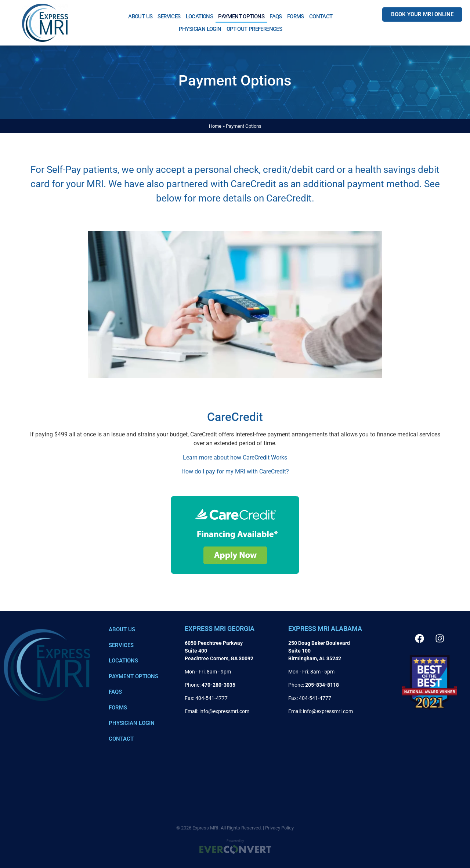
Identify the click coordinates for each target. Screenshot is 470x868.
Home (215, 126)
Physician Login (200, 29)
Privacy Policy (279, 828)
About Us (140, 17)
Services (169, 17)
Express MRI (205, 828)
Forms (296, 17)
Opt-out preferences (254, 29)
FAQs (276, 17)
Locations (200, 17)
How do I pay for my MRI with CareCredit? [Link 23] (235, 471)
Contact (321, 17)
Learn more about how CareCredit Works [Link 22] (235, 457)
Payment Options (241, 17)
